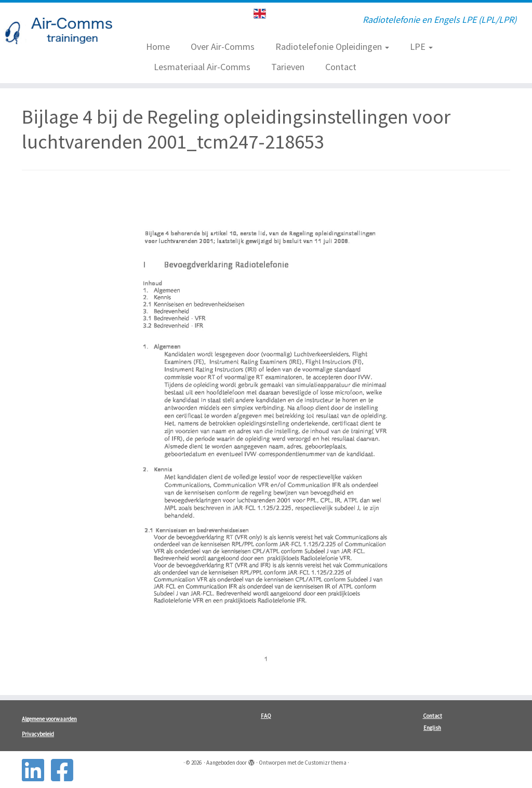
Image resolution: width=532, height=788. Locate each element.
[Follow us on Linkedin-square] (36, 770)
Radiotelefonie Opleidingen (332, 46)
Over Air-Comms (223, 46)
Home (158, 46)
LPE (421, 46)
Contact (341, 67)
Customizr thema (325, 763)
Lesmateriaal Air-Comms (202, 67)
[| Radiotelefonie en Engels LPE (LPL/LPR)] (62, 33)
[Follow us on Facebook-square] (65, 770)
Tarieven (288, 67)
